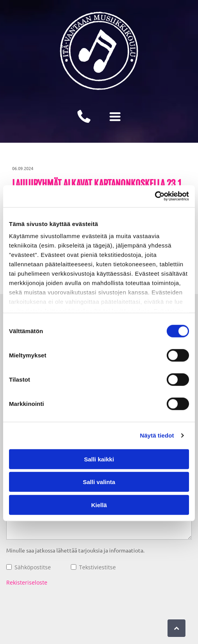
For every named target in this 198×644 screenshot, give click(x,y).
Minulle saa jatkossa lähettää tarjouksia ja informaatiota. (75, 550)
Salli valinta (99, 482)
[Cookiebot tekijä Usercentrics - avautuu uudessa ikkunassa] (155, 196)
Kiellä (99, 505)
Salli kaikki (99, 459)
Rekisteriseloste (27, 582)
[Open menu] (115, 117)
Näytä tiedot (157, 435)
